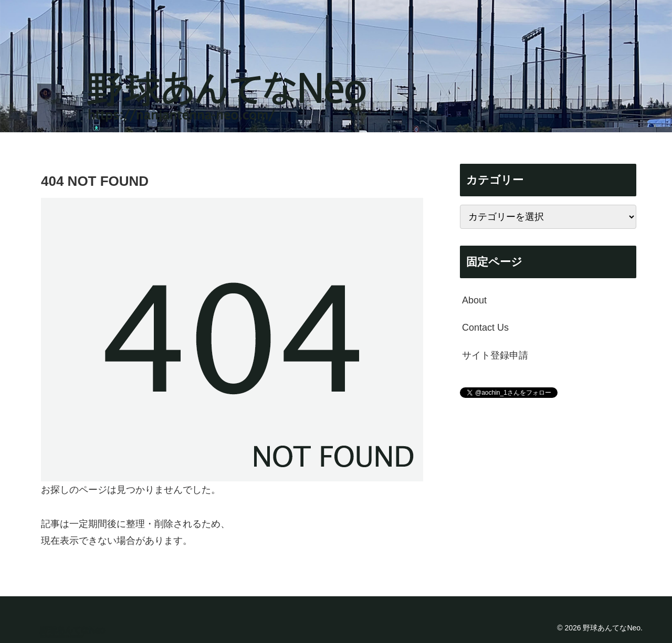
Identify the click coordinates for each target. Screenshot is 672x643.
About (474, 300)
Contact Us (485, 328)
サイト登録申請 (495, 355)
